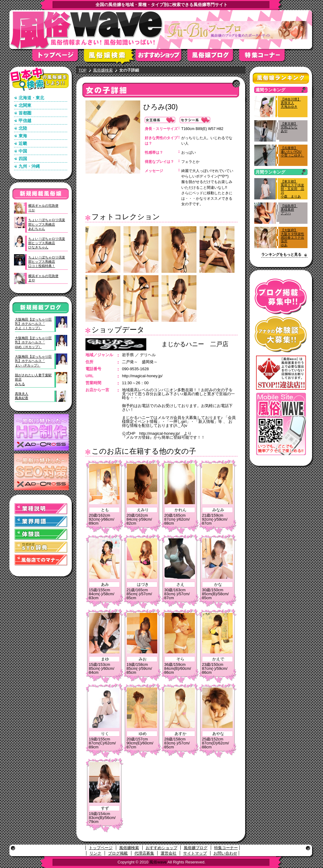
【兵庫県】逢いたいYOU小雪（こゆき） (292, 152)
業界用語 (41, 522)
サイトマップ (195, 853)
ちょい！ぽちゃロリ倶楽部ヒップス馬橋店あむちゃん (47, 224)
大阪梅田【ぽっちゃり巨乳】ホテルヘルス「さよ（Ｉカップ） (33, 324)
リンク (95, 853)
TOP (83, 70)
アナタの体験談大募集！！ (281, 334)
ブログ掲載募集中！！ (281, 297)
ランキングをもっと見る (281, 255)
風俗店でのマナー (41, 560)
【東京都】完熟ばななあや (289, 127)
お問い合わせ (225, 853)
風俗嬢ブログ (213, 57)
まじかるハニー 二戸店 (195, 344)
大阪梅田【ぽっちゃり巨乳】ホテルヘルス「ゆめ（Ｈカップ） (33, 342)
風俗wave (158, 862)
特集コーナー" (265, 57)
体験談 (41, 534)
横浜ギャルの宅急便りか (43, 208)
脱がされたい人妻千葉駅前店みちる (33, 380)
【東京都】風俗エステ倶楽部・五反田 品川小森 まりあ (292, 189)
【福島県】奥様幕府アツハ (289, 209)
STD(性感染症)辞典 (41, 547)
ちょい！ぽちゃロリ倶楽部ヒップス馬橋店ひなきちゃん (47, 243)
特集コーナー (226, 848)
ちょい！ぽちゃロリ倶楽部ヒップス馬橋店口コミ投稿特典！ (47, 262)
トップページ (58, 57)
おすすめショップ (161, 57)
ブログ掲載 (118, 853)
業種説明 (41, 509)
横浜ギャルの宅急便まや (43, 278)
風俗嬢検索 (110, 57)
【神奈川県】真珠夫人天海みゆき (291, 103)
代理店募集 (144, 853)
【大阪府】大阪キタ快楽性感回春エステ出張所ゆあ (292, 238)
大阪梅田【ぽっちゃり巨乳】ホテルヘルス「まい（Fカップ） (33, 361)
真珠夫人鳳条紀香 (22, 396)
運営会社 (168, 853)
